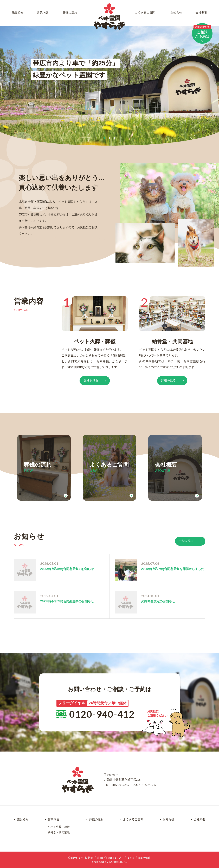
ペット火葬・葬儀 (95, 341)
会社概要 (201, 13)
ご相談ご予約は (202, 32)
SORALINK (118, 862)
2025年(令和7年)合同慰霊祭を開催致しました (173, 569)
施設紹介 (18, 13)
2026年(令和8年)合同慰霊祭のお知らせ (67, 569)
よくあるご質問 (145, 13)
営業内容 (43, 13)
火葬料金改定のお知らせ (158, 601)
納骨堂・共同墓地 (172, 341)
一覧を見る (186, 541)
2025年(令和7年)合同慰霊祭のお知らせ (67, 601)
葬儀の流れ (70, 13)
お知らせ (176, 13)
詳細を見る (91, 380)
